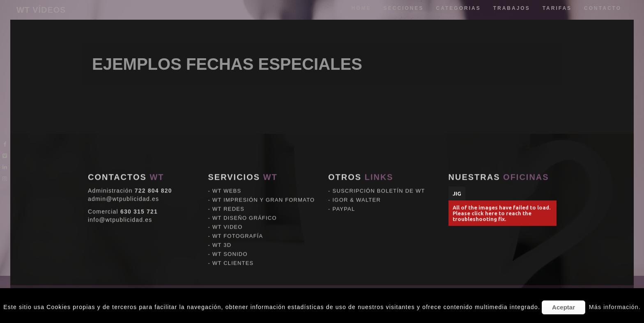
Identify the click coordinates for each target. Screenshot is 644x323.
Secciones (404, 8)
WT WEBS (227, 185)
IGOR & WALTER (357, 194)
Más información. (615, 307)
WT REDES (228, 203)
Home (361, 8)
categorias (459, 8)
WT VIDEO (228, 221)
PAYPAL (344, 203)
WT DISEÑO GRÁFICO (245, 212)
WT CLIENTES (233, 257)
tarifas (557, 8)
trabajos (512, 8)
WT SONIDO (230, 248)
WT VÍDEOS (41, 10)
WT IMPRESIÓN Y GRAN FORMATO (263, 194)
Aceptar (563, 307)
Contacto (603, 8)
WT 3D (222, 239)
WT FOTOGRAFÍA (238, 230)
